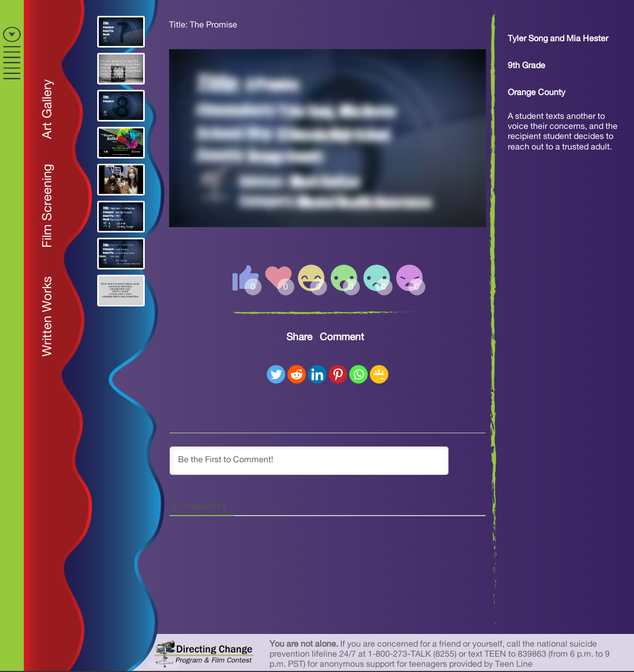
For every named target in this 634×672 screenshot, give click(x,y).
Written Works (48, 316)
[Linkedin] (317, 374)
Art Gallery (48, 109)
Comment (342, 337)
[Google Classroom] (379, 374)
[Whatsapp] (358, 374)
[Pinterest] (338, 374)
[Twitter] (276, 374)
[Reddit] (297, 374)
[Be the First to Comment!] (309, 461)
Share (299, 337)
